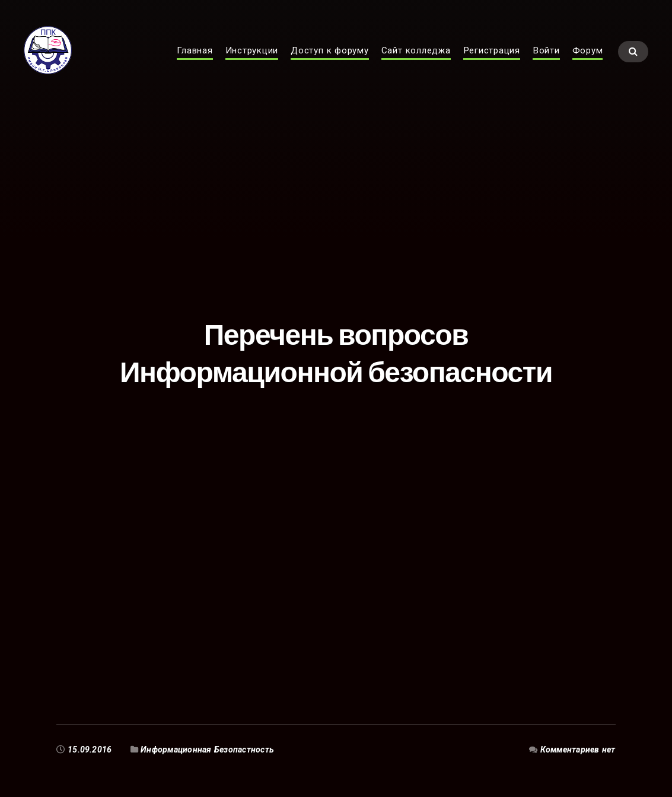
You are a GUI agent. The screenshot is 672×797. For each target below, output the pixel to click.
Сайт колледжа (416, 63)
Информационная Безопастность (207, 750)
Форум (588, 63)
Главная (195, 63)
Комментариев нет (578, 750)
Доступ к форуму (330, 63)
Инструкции (252, 63)
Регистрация (492, 63)
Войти (546, 63)
